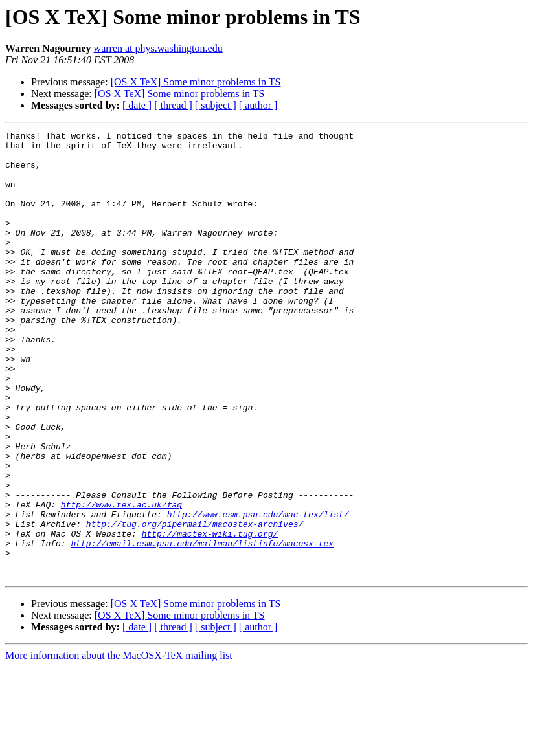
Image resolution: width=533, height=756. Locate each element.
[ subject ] (216, 105)
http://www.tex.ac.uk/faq (121, 580)
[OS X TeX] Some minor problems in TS (196, 82)
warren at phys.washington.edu (158, 48)
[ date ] (137, 105)
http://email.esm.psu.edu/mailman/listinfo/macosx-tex (202, 627)
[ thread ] (173, 105)
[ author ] (258, 105)
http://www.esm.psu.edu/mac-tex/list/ (258, 592)
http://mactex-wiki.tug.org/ (210, 615)
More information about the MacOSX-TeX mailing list (119, 745)
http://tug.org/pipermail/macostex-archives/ (195, 603)
